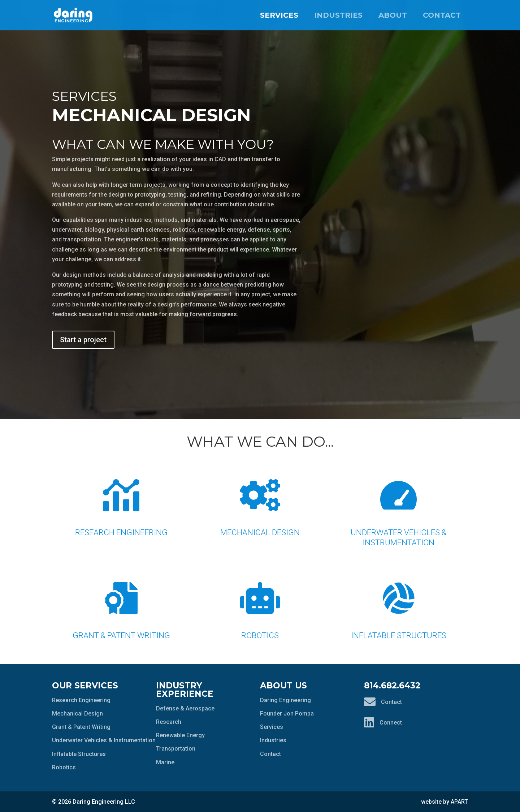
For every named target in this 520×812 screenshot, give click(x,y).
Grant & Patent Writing (121, 603)
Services (279, 15)
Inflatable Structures (399, 603)
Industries (338, 15)
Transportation (176, 749)
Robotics (260, 603)
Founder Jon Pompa (287, 714)
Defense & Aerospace (185, 708)
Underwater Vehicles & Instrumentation (399, 505)
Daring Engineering (285, 700)
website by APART (445, 802)
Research (169, 722)
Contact (442, 15)
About (393, 15)
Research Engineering (121, 500)
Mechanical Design (260, 500)
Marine (165, 762)
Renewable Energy (180, 735)
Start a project (83, 340)
